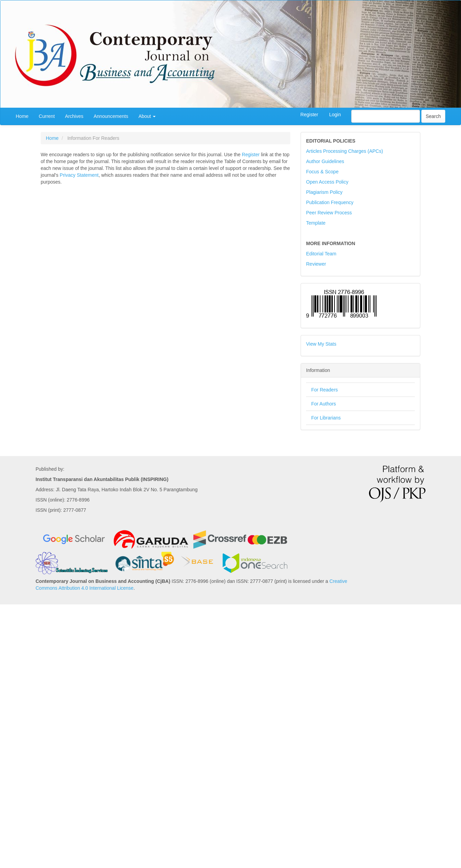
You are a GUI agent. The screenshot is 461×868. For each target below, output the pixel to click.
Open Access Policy (327, 182)
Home (22, 116)
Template (316, 223)
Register (309, 115)
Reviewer (316, 264)
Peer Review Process (329, 213)
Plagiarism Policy (324, 192)
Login (335, 115)
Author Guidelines (325, 161)
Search (433, 116)
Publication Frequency (330, 202)
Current (47, 116)
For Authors (324, 404)
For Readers (325, 390)
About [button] (147, 116)
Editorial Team (321, 254)
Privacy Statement (79, 175)
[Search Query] (386, 116)
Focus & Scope (322, 172)
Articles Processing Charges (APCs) (345, 151)
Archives (74, 116)
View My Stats (321, 344)
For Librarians (326, 418)
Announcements (111, 116)
